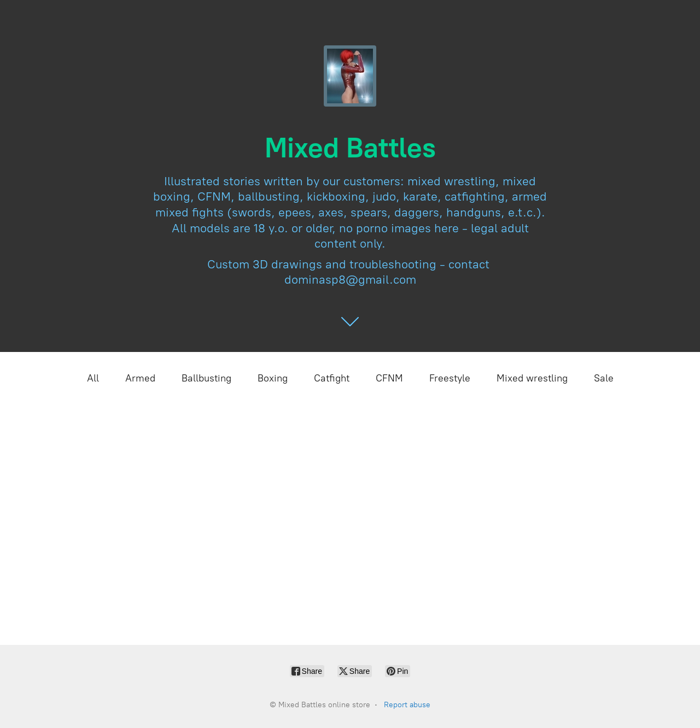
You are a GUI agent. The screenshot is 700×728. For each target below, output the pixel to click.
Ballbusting (206, 378)
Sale (604, 378)
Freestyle (450, 378)
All (93, 378)
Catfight (332, 378)
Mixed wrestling (532, 378)
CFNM (389, 378)
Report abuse (407, 705)
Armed (140, 378)
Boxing (273, 378)
